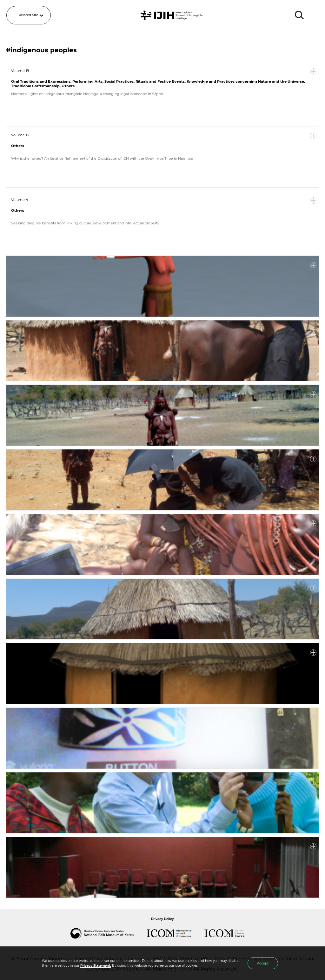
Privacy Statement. (96, 966)
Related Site (28, 15)
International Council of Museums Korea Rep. (231, 933)
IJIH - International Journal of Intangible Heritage (172, 15)
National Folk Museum (109, 933)
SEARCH (300, 15)
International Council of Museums (176, 933)
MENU (314, 15)
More (313, 72)
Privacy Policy (162, 919)
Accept (263, 963)
